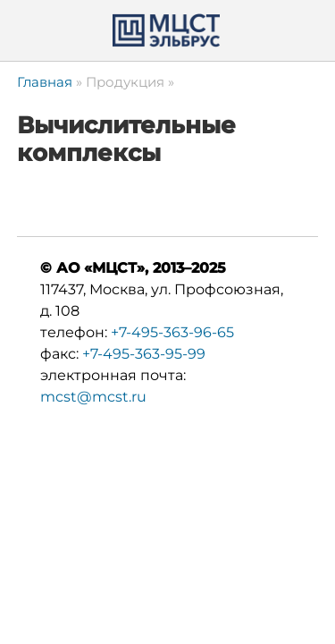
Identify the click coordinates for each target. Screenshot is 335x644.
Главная (45, 82)
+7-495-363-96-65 (172, 332)
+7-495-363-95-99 (144, 354)
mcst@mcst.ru (93, 397)
